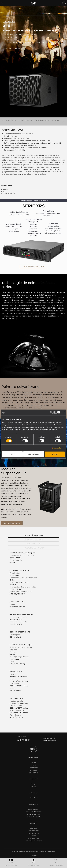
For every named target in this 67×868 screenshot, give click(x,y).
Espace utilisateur (33, 809)
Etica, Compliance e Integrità (33, 841)
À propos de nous (33, 838)
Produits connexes (34, 548)
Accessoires (57, 121)
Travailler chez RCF (33, 833)
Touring (33, 765)
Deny (12, 454)
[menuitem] (33, 856)
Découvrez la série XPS (34, 267)
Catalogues (33, 784)
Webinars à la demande (33, 817)
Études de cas (34, 798)
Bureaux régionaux (34, 831)
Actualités (33, 836)
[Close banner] (64, 412)
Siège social (34, 828)
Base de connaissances (33, 814)
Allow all (55, 454)
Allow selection (33, 454)
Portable (33, 763)
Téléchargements (42, 121)
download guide (12, 523)
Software (33, 786)
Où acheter (15, 48)
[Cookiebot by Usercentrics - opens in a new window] (51, 412)
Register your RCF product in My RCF (50, 739)
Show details (57, 448)
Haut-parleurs (33, 773)
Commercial (34, 770)
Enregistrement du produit (33, 812)
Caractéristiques (9, 121)
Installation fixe (33, 768)
